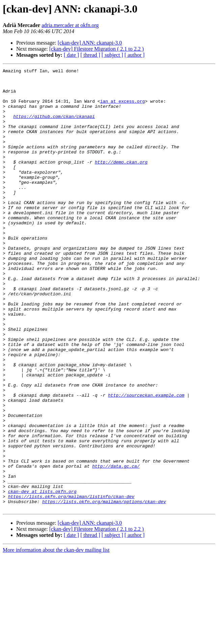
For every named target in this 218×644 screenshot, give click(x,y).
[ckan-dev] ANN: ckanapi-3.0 (90, 43)
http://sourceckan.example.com (146, 461)
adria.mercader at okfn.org (70, 25)
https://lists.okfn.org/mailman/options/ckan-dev (104, 589)
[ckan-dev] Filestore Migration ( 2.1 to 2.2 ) (97, 49)
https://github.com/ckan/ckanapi (54, 126)
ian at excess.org (123, 108)
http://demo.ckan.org (121, 181)
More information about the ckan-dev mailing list (56, 638)
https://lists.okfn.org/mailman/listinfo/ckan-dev (71, 583)
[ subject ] (112, 55)
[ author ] (135, 55)
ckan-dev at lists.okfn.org (42, 576)
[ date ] (71, 55)
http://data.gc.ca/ (116, 546)
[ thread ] (90, 55)
